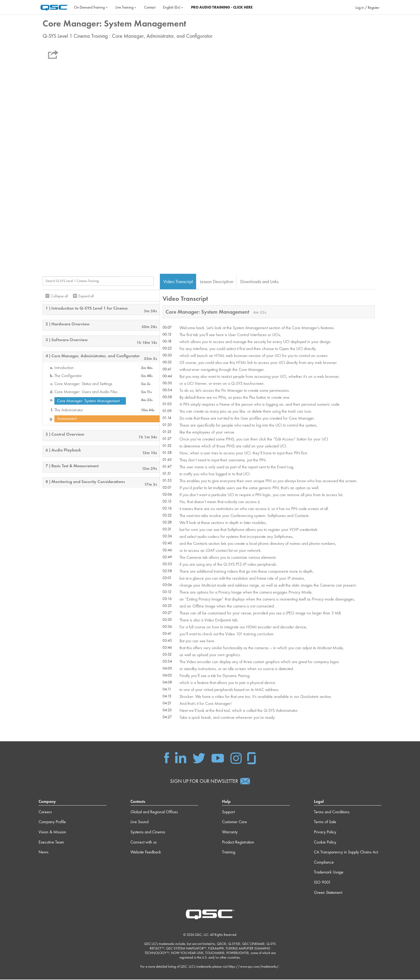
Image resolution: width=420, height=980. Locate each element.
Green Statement (328, 893)
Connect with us (144, 843)
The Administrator (69, 410)
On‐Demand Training (91, 7)
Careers (45, 812)
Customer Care (235, 823)
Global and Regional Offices (154, 812)
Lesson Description (217, 282)
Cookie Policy (325, 843)
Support (228, 812)
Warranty (230, 832)
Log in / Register (367, 7)
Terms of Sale (325, 823)
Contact (150, 7)
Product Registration (238, 843)
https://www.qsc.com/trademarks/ (254, 967)
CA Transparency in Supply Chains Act (346, 853)
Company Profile (52, 823)
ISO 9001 (322, 883)
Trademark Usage (329, 873)
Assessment (67, 419)
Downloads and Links (259, 282)
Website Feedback (146, 853)
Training (229, 853)
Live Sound (139, 823)
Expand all (86, 296)
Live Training (126, 7)
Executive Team (51, 843)
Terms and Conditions (332, 812)
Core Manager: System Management (88, 401)
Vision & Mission (52, 832)
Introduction (64, 368)
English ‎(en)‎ (173, 7)
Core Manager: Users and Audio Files (86, 392)
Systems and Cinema (148, 832)
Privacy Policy (325, 832)
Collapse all (59, 296)
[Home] (54, 7)
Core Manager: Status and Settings (83, 384)
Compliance (324, 863)
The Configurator (68, 376)
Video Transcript (178, 282)
